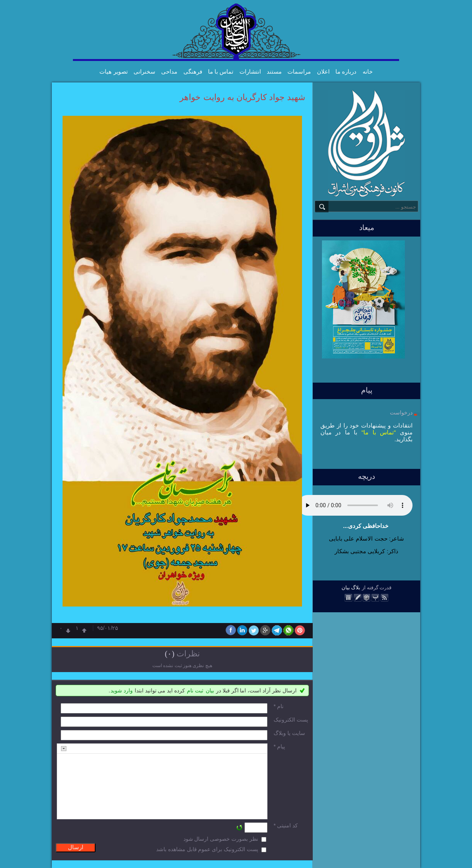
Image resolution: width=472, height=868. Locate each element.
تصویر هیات (113, 72)
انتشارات (250, 72)
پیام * (279, 746)
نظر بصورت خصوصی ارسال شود (221, 839)
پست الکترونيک (291, 720)
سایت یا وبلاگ (289, 733)
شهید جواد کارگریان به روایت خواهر (242, 97)
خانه (368, 72)
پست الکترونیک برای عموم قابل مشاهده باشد (207, 849)
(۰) (169, 654)
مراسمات (299, 72)
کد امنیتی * (286, 825)
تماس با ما (221, 72)
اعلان (323, 72)
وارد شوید (122, 690)
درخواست (401, 413)
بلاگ (356, 588)
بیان (346, 588)
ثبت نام (195, 690)
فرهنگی (193, 72)
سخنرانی (144, 72)
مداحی (169, 72)
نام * (279, 706)
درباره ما (346, 72)
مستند (274, 72)
